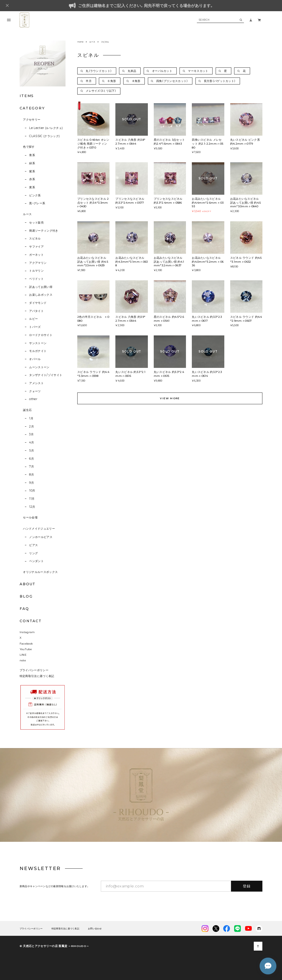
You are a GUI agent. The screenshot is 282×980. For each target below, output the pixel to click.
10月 (32, 491)
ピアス (33, 545)
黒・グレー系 (37, 203)
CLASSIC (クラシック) (44, 136)
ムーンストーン (39, 367)
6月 (32, 459)
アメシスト (36, 383)
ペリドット (36, 279)
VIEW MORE (170, 398)
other (33, 399)
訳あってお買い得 (41, 287)
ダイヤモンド (38, 303)
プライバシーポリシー (34, 670)
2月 (32, 426)
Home (80, 42)
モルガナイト (38, 351)
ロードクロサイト (41, 335)
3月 (31, 434)
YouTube (26, 649)
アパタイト (36, 311)
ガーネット (36, 255)
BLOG (26, 596)
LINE (23, 655)
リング (33, 553)
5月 (32, 451)
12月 (32, 507)
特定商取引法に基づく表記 (37, 676)
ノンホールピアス (41, 537)
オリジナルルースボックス (40, 572)
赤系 (32, 179)
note (23, 660)
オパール (35, 359)
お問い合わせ (95, 929)
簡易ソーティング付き (44, 231)
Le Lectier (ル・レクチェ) (46, 128)
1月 (31, 418)
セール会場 (30, 517)
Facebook (26, 644)
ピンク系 (35, 195)
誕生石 (27, 410)
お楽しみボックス (41, 295)
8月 (32, 475)
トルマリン (36, 271)
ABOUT (28, 584)
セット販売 (36, 223)
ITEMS (27, 96)
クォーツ (35, 391)
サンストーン (38, 343)
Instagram (27, 632)
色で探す (29, 147)
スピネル (35, 238)
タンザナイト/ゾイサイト (46, 375)
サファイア (36, 247)
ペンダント (36, 561)
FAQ (24, 609)
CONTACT (31, 621)
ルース (27, 214)
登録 (247, 886)
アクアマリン (38, 263)
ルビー (33, 319)
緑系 (32, 163)
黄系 (32, 187)
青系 (32, 155)
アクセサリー (32, 120)
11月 (32, 499)
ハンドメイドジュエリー (39, 529)
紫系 (32, 171)
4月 (32, 442)
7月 (32, 467)
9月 (32, 483)
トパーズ (35, 327)
